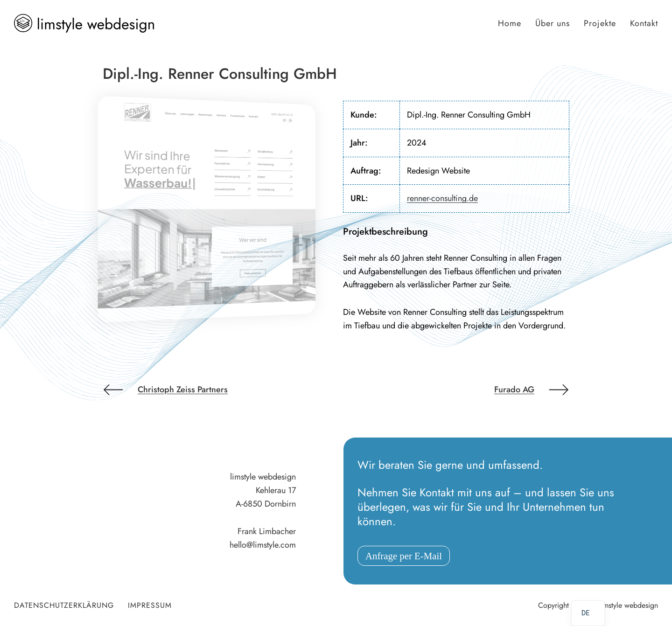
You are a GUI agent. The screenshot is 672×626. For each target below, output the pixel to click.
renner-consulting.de (442, 198)
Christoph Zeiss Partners (183, 390)
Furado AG (514, 390)
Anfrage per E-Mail (404, 556)
